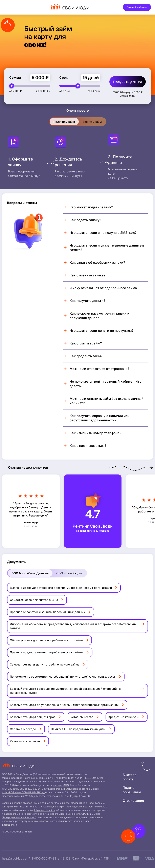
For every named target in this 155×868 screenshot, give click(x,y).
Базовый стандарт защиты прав (33, 717)
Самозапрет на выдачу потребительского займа (45, 664)
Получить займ (64, 122)
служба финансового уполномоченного (57, 814)
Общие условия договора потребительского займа (46, 640)
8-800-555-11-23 (44, 858)
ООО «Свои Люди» (69, 573)
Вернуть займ (92, 122)
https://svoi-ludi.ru (45, 810)
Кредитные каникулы (124, 717)
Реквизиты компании (25, 741)
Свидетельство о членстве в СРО (34, 600)
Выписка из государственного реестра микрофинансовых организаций (61, 588)
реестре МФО (61, 785)
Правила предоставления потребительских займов (47, 652)
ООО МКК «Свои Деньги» (30, 573)
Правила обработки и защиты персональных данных (48, 612)
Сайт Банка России (53, 789)
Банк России (25, 814)
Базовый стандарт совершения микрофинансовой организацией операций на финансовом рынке (65, 691)
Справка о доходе (23, 729)
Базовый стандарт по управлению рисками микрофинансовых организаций (64, 705)
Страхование (133, 801)
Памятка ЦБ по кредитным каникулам (78, 729)
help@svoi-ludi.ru (14, 858)
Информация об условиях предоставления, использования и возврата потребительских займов (73, 626)
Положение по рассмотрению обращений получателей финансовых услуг (63, 676)
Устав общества (82, 717)
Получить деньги (128, 82)
